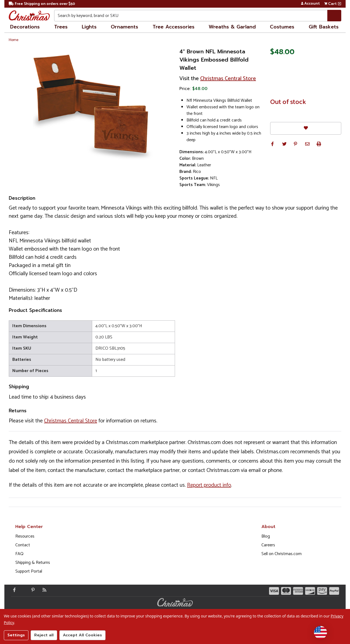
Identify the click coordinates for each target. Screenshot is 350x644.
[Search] (334, 16)
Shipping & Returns (33, 563)
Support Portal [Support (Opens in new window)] (29, 571)
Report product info (209, 485)
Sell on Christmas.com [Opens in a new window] (282, 554)
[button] (272, 144)
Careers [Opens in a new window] (268, 545)
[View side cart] (339, 4)
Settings (16, 635)
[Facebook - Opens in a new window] (13, 590)
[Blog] (43, 590)
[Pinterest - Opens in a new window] (32, 590)
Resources (25, 536)
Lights (89, 27)
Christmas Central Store (228, 79)
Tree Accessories (173, 27)
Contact (23, 545)
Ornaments (124, 27)
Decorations (25, 27)
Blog (266, 536)
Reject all (44, 635)
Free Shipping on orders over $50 (42, 4)
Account (310, 4)
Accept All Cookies (82, 635)
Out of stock (288, 102)
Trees (61, 27)
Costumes (282, 27)
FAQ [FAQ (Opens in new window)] (19, 554)
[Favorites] (306, 128)
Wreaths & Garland (232, 27)
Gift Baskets (324, 27)
